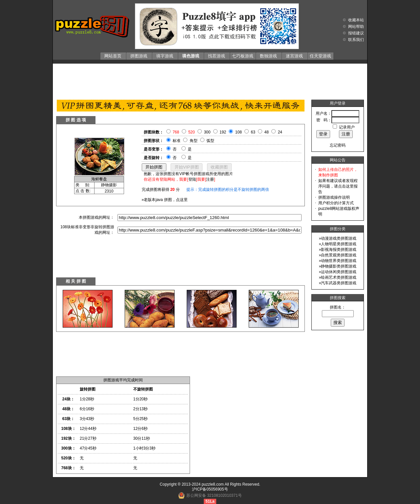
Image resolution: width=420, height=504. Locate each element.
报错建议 (356, 33)
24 (280, 132)
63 (253, 132)
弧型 (210, 141)
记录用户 (347, 127)
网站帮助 (356, 27)
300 (207, 132)
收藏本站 (356, 20)
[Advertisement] (210, 80)
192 (223, 132)
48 (267, 132)
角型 (194, 141)
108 (239, 132)
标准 (177, 141)
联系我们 (356, 40)
